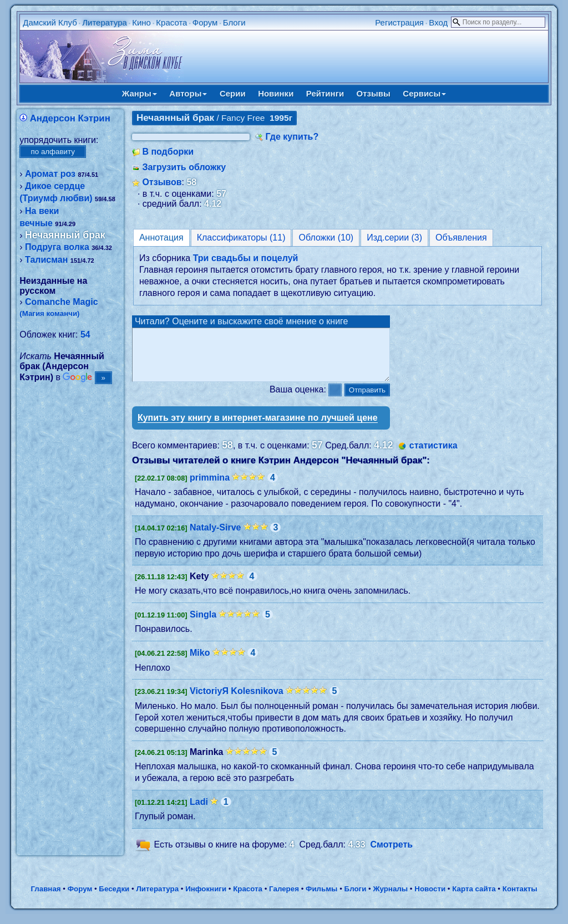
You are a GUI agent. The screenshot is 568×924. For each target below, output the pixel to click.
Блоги (234, 22)
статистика (433, 455)
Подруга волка (57, 247)
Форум (205, 22)
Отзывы (374, 93)
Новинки (276, 93)
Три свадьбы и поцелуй (246, 258)
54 (85, 335)
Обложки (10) (326, 238)
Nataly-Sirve (215, 537)
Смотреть (392, 854)
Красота (171, 22)
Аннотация (161, 238)
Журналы (390, 899)
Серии (233, 93)
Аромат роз (50, 174)
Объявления (461, 238)
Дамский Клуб (50, 22)
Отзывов (162, 182)
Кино (141, 22)
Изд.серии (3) (394, 238)
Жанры (140, 93)
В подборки (168, 152)
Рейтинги (325, 93)
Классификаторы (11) (241, 238)
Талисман (46, 260)
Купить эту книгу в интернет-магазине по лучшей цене (258, 428)
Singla (203, 624)
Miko (200, 663)
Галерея (284, 899)
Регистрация (399, 22)
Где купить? (292, 137)
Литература (105, 22)
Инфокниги (206, 899)
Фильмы (321, 899)
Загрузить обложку (184, 167)
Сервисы (424, 93)
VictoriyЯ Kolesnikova (237, 701)
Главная (45, 899)
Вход (438, 22)
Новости (430, 899)
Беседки (114, 899)
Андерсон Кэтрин (70, 118)
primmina (210, 487)
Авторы (188, 93)
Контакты (520, 899)
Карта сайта (474, 899)
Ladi (199, 812)
